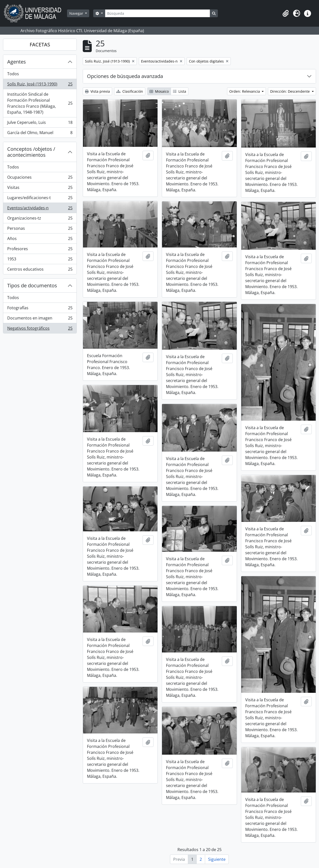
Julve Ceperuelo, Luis (40, 123)
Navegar (77, 13)
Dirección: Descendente (290, 91)
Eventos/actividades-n (40, 209)
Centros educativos (40, 270)
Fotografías (40, 309)
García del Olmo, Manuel (40, 134)
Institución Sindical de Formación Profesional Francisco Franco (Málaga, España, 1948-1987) (40, 103)
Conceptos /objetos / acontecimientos (31, 152)
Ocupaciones (40, 178)
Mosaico (159, 91)
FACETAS (40, 44)
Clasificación (130, 91)
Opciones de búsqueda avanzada (125, 76)
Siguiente (217, 859)
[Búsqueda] (158, 13)
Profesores (40, 250)
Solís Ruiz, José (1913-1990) (40, 85)
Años (40, 240)
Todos (13, 74)
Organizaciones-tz (40, 219)
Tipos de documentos (32, 285)
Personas (40, 229)
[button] (286, 13)
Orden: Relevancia (245, 91)
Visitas (40, 189)
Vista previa (97, 91)
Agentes (17, 62)
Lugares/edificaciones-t (40, 199)
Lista (180, 91)
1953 (40, 260)
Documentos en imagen (40, 319)
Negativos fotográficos (40, 329)
